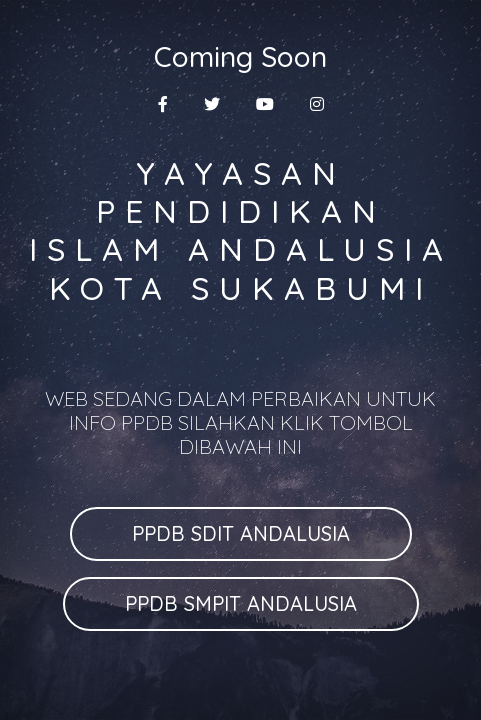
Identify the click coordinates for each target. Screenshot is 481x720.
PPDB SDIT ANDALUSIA (241, 533)
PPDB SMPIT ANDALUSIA (241, 603)
